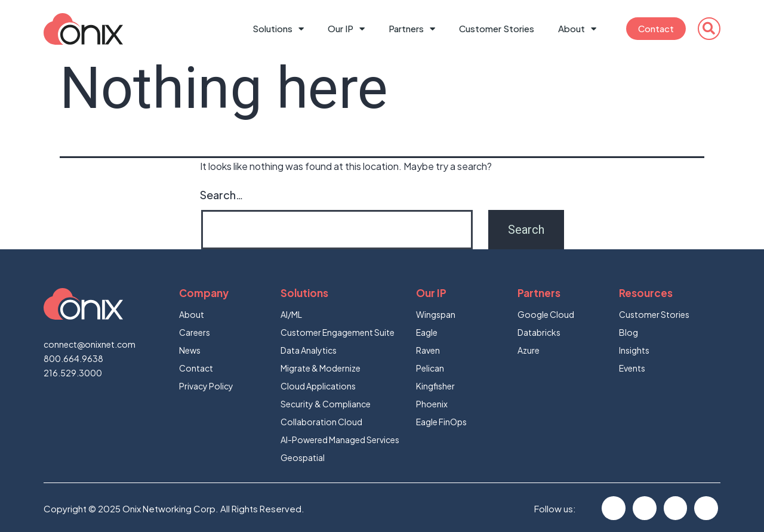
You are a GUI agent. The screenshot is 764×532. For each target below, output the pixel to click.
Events (632, 368)
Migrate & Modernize (321, 368)
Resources (646, 293)
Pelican (430, 368)
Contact (656, 28)
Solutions (278, 29)
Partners (412, 29)
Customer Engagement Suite (338, 332)
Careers (195, 332)
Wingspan (436, 314)
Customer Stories (497, 28)
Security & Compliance (326, 404)
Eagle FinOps (441, 422)
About (577, 29)
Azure (529, 350)
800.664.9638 (73, 358)
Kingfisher (435, 386)
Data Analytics (309, 350)
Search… (221, 195)
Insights (634, 350)
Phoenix (432, 404)
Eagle (427, 332)
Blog (629, 332)
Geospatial (303, 457)
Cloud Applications (318, 386)
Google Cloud (546, 314)
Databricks (539, 332)
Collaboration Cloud (321, 422)
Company (204, 293)
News (190, 350)
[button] (709, 29)
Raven (428, 350)
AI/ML (291, 314)
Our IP (346, 29)
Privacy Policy (206, 386)
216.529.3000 (73, 373)
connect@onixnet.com (90, 344)
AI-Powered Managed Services (340, 440)
